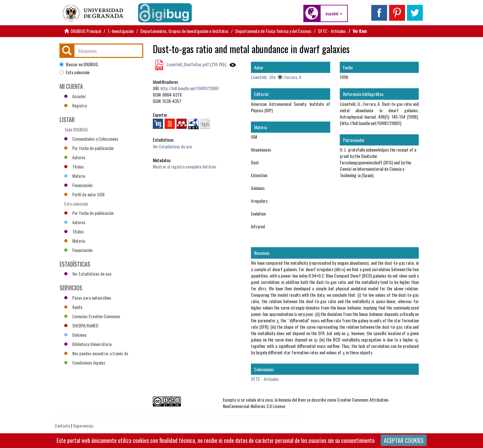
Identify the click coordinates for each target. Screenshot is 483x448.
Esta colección (74, 72)
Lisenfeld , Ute (263, 77)
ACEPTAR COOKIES (404, 440)
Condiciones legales (85, 362)
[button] (334, 13)
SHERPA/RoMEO (81, 325)
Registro (75, 105)
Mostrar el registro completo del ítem (184, 166)
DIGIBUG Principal (86, 31)
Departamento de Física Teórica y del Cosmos (273, 31)
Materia (75, 176)
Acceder (75, 96)
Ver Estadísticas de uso (172, 146)
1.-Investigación (121, 31)
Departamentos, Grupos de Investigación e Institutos (184, 31)
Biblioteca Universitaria (88, 344)
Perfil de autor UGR (84, 194)
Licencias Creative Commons (92, 316)
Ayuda (73, 307)
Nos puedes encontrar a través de (96, 353)
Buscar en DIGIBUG (79, 64)
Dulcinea (75, 335)
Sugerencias (83, 425)
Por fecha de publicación (89, 148)
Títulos (74, 166)
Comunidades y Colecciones (91, 139)
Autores (75, 157)
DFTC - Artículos (332, 31)
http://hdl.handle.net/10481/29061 (190, 88)
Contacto (62, 425)
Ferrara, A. (293, 77)
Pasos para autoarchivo (88, 298)
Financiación (78, 185)
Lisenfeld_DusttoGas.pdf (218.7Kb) (196, 64)
